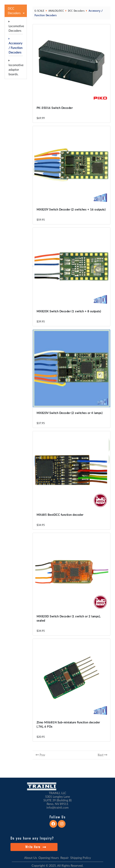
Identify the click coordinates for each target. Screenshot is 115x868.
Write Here (36, 847)
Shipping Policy (81, 858)
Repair (65, 858)
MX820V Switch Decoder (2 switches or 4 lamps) (70, 413)
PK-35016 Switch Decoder (55, 108)
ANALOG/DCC (56, 11)
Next (101, 755)
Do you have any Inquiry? (32, 838)
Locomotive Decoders (16, 26)
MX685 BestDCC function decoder (60, 515)
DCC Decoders (76, 11)
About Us (31, 858)
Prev (42, 755)
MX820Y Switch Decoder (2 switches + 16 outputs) (71, 210)
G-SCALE (39, 11)
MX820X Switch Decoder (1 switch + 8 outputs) (69, 311)
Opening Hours (49, 858)
